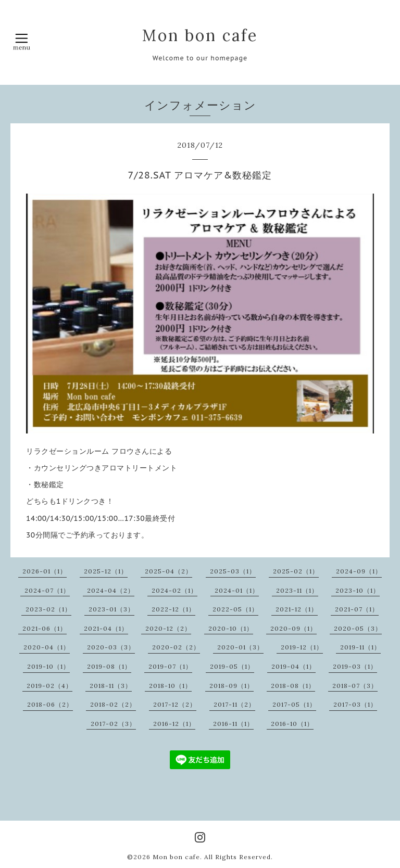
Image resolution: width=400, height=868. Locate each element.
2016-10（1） (292, 724)
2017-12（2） (175, 704)
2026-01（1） (45, 571)
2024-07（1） (47, 590)
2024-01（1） (237, 590)
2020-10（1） (231, 628)
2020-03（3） (111, 647)
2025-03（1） (233, 571)
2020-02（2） (176, 647)
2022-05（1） (235, 609)
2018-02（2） (113, 704)
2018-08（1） (293, 686)
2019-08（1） (109, 666)
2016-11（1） (233, 724)
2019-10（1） (48, 666)
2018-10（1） (170, 686)
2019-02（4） (49, 686)
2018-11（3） (111, 686)
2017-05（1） (294, 704)
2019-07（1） (170, 666)
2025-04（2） (168, 571)
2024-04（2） (111, 590)
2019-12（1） (302, 647)
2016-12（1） (174, 724)
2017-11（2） (234, 704)
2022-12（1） (173, 609)
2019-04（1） (293, 666)
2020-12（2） (168, 628)
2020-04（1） (47, 647)
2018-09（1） (232, 686)
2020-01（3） (240, 647)
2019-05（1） (232, 666)
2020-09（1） (293, 628)
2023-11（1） (297, 590)
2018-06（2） (50, 704)
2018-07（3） (355, 686)
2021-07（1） (357, 609)
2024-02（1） (174, 590)
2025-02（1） (296, 571)
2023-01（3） (111, 609)
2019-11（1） (360, 647)
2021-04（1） (106, 628)
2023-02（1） (48, 609)
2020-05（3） (358, 628)
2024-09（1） (359, 571)
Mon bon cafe (200, 35)
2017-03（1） (355, 704)
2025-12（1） (106, 571)
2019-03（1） (355, 666)
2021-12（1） (297, 609)
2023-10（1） (358, 590)
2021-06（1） (45, 628)
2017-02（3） (113, 724)
